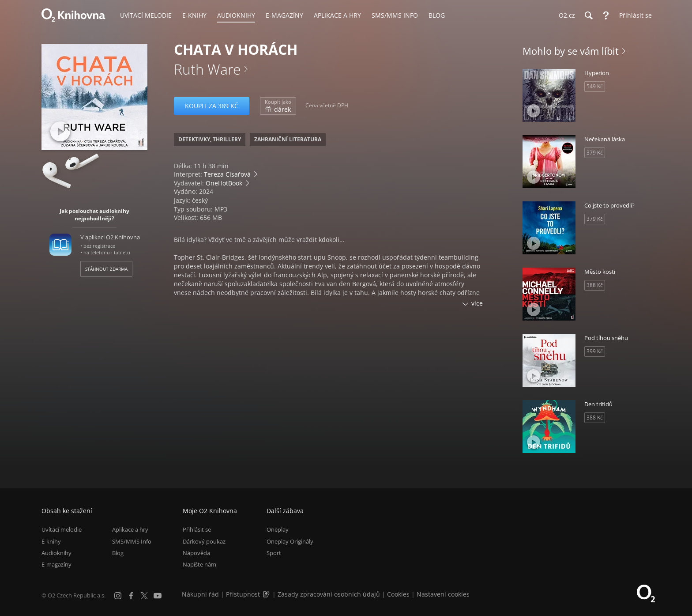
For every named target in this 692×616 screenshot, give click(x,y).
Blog (118, 553)
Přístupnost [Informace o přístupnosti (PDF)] (243, 594)
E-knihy (51, 541)
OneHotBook (224, 183)
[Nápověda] (606, 15)
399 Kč (595, 351)
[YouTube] (158, 596)
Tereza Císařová (227, 174)
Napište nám (199, 564)
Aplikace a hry (130, 529)
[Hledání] (588, 15)
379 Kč (595, 153)
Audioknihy (56, 553)
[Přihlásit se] (633, 15)
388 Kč (595, 285)
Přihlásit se (197, 529)
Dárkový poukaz (204, 541)
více (477, 303)
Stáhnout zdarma (106, 269)
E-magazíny (56, 564)
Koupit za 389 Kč (212, 106)
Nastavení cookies (443, 594)
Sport (274, 553)
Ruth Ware (207, 69)
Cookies (398, 594)
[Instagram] (118, 596)
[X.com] (144, 596)
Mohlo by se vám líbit (571, 51)
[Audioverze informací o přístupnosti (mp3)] (267, 594)
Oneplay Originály (290, 541)
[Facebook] (131, 596)
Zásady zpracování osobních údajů (329, 594)
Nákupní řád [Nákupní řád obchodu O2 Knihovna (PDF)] (200, 594)
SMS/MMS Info (132, 541)
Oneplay (278, 529)
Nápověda (196, 553)
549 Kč (595, 86)
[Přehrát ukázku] (60, 131)
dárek (278, 106)
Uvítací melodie (62, 529)
